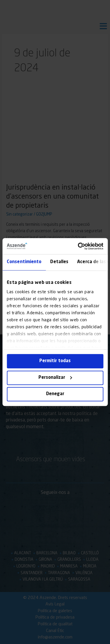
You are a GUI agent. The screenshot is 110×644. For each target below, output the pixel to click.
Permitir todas (55, 361)
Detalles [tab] (59, 262)
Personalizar (55, 378)
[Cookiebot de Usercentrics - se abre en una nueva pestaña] (78, 246)
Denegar (55, 394)
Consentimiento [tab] (24, 262)
